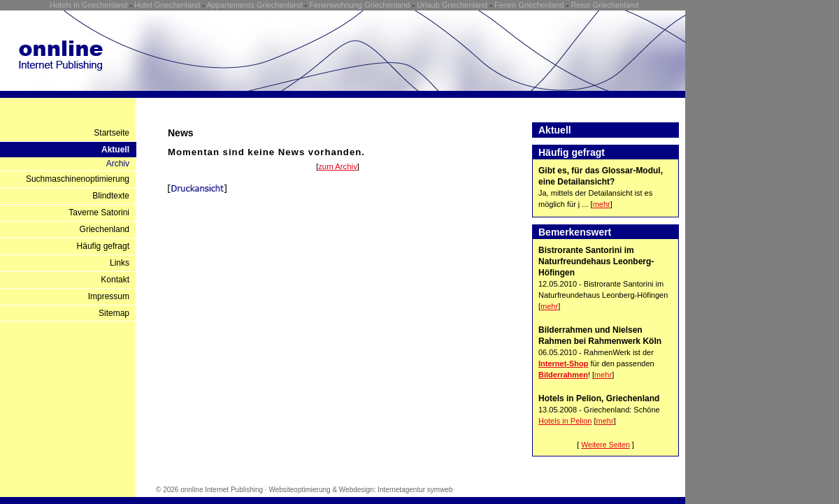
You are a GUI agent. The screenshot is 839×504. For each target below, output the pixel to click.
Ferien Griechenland (529, 5)
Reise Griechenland (604, 5)
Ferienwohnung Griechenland (359, 5)
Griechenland (105, 229)
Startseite (112, 133)
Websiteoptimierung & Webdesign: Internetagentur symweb (360, 490)
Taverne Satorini (99, 213)
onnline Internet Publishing (222, 490)
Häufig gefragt (103, 246)
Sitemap (114, 313)
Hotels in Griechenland (88, 5)
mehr (602, 204)
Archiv (118, 164)
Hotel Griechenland (167, 5)
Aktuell (115, 150)
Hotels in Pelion (565, 421)
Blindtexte (111, 196)
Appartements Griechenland (254, 5)
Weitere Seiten (605, 445)
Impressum (109, 296)
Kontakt (115, 280)
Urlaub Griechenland (452, 5)
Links (120, 263)
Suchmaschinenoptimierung (78, 179)
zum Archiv (338, 166)
